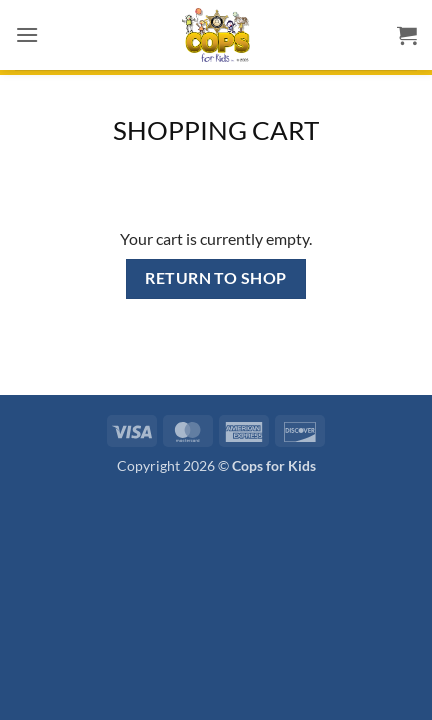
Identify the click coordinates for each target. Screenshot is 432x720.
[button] (27, 34)
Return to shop (216, 278)
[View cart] (407, 35)
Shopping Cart (216, 130)
